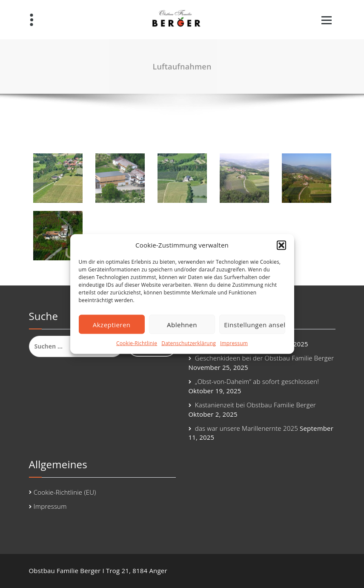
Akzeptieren (112, 325)
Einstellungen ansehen (255, 325)
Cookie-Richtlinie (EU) (65, 492)
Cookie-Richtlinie (137, 343)
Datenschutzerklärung (189, 343)
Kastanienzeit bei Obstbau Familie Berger (255, 405)
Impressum (234, 343)
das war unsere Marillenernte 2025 (246, 428)
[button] (281, 245)
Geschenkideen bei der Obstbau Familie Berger (265, 358)
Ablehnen (182, 325)
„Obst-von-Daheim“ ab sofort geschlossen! (257, 381)
